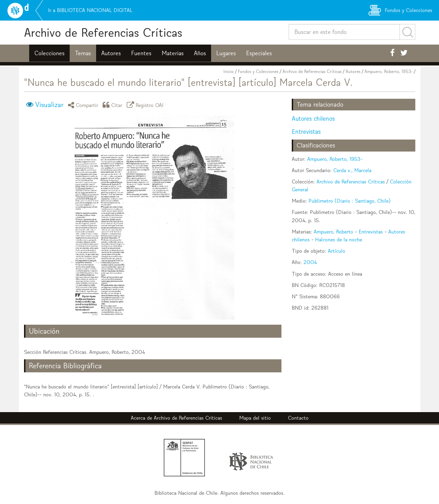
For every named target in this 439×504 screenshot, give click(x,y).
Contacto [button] (298, 418)
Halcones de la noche (339, 239)
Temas (83, 53)
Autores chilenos (313, 118)
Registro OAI (146, 105)
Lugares (226, 53)
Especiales (259, 53)
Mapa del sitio (255, 418)
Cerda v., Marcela (352, 170)
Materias (173, 53)
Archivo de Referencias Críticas (103, 32)
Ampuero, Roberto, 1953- (389, 71)
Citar (114, 105)
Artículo (337, 251)
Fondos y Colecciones (258, 71)
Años (200, 53)
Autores (111, 53)
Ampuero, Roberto (333, 232)
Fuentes (141, 53)
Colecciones (49, 53)
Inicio (229, 71)
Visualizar (49, 105)
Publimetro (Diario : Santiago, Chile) (350, 201)
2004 (310, 262)
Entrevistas (306, 131)
